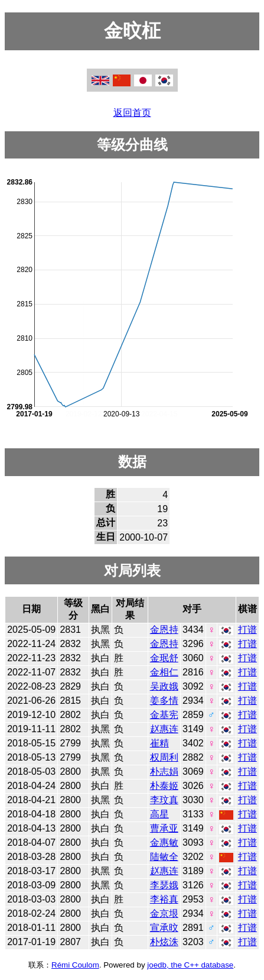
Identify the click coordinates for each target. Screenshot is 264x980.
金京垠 (164, 913)
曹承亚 (164, 828)
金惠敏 (164, 842)
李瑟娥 (164, 885)
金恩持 (164, 630)
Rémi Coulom (75, 965)
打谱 (247, 630)
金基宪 (164, 715)
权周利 (164, 757)
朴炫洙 (164, 942)
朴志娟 (164, 772)
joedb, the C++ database (190, 965)
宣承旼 (164, 928)
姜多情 (164, 701)
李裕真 (164, 899)
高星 (159, 814)
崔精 (159, 743)
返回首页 (132, 113)
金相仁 (164, 672)
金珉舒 (164, 658)
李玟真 (164, 800)
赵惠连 (164, 729)
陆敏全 (164, 857)
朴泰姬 (164, 786)
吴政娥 (164, 686)
